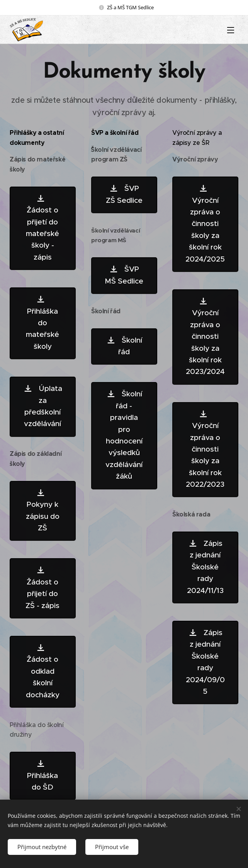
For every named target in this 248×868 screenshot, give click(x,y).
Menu (231, 30)
